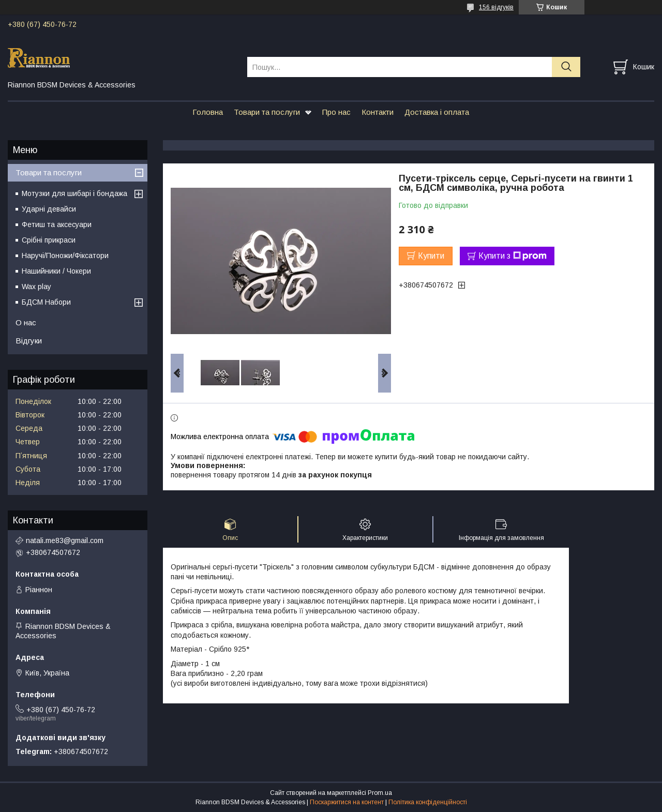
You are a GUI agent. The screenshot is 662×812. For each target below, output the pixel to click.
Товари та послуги (267, 112)
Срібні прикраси (49, 240)
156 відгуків (496, 7)
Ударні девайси (49, 209)
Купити (431, 256)
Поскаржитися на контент (347, 802)
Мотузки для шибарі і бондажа (74, 193)
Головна (208, 112)
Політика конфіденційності (428, 802)
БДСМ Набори (46, 302)
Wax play (36, 287)
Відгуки (29, 341)
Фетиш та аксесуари (57, 224)
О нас (26, 322)
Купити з (513, 256)
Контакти (378, 112)
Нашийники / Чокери (56, 271)
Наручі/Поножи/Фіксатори (65, 255)
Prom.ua (380, 793)
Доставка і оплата (437, 112)
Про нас (336, 112)
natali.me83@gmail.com (65, 540)
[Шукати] (566, 67)
